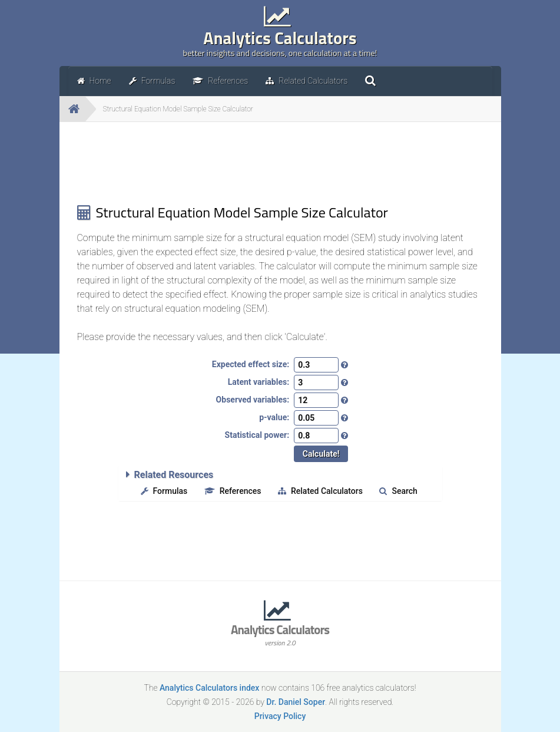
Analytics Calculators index (209, 688)
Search (398, 491)
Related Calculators (320, 491)
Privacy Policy (280, 716)
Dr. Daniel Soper (296, 702)
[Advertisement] (280, 163)
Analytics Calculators (280, 42)
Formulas (164, 491)
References (233, 491)
